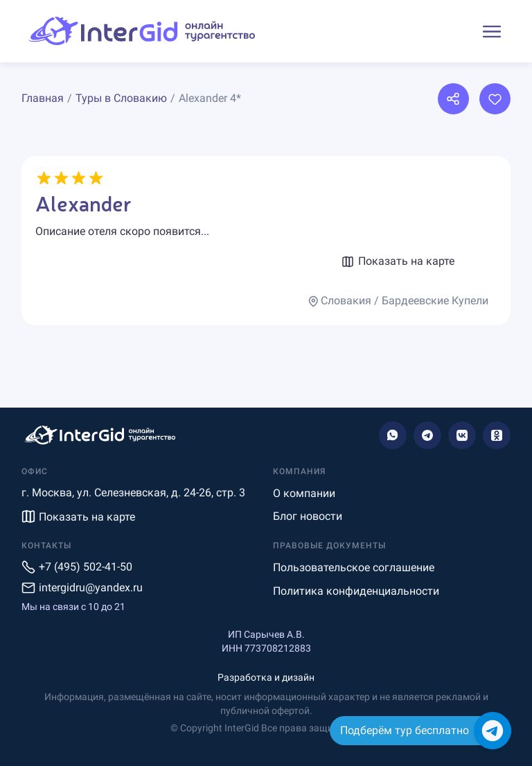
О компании (304, 493)
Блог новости (308, 516)
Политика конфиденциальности (356, 591)
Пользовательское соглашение (354, 567)
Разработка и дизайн (266, 677)
